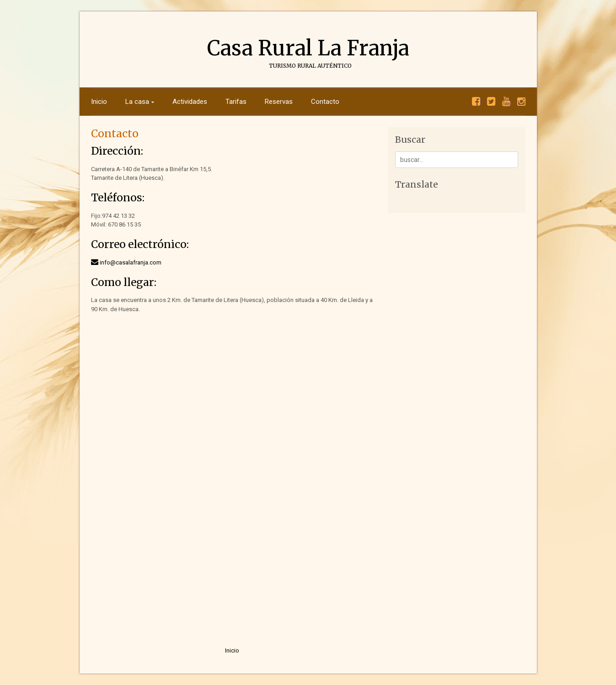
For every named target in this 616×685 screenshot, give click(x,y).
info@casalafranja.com (131, 262)
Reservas (279, 102)
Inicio (99, 102)
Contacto (325, 102)
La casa (137, 102)
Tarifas (236, 102)
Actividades (190, 102)
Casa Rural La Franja (308, 48)
